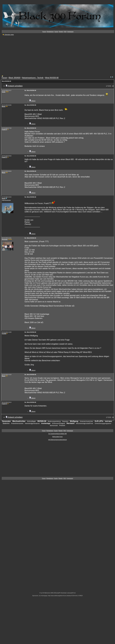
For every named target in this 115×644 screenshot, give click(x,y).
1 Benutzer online (9, 35)
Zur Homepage (43, 596)
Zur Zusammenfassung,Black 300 (57, 434)
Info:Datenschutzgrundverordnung (57, 440)
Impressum (70, 32)
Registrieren (50, 32)
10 (113, 86)
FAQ (65, 32)
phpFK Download (62, 593)
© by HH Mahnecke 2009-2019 (48, 593)
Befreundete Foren (58, 437)
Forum (44, 32)
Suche (56, 32)
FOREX (81, 596)
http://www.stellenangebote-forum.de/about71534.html (63, 596)
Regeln (61, 32)
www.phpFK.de (71, 593)
